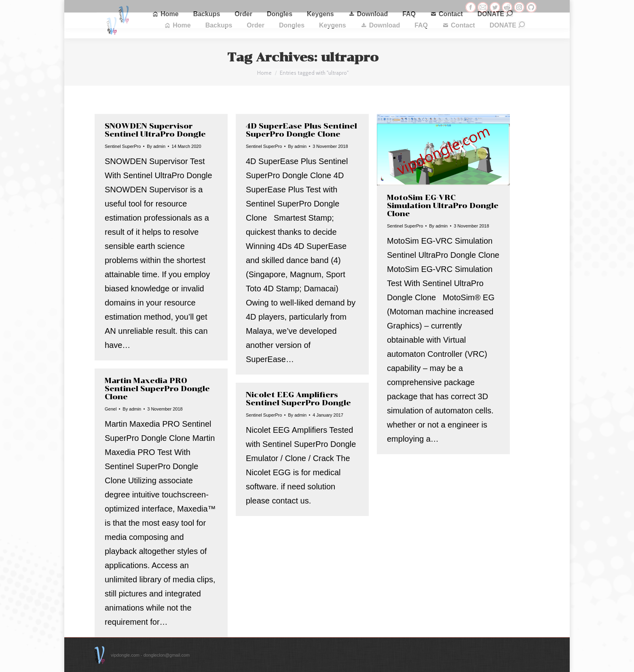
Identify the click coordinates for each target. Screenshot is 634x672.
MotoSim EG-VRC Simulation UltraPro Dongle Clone (443, 206)
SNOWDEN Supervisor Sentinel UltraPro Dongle (155, 130)
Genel (111, 409)
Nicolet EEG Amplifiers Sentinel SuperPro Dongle (298, 399)
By (156, 146)
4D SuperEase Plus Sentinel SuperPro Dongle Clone (301, 130)
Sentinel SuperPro (123, 146)
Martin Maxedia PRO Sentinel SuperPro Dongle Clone (157, 389)
